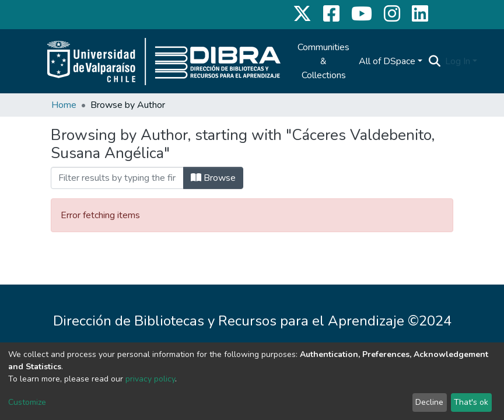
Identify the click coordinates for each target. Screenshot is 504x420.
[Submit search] (434, 61)
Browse (213, 178)
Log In (458, 61)
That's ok (471, 402)
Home (64, 105)
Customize (27, 402)
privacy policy (150, 379)
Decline (429, 402)
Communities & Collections (323, 61)
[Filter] (117, 178)
